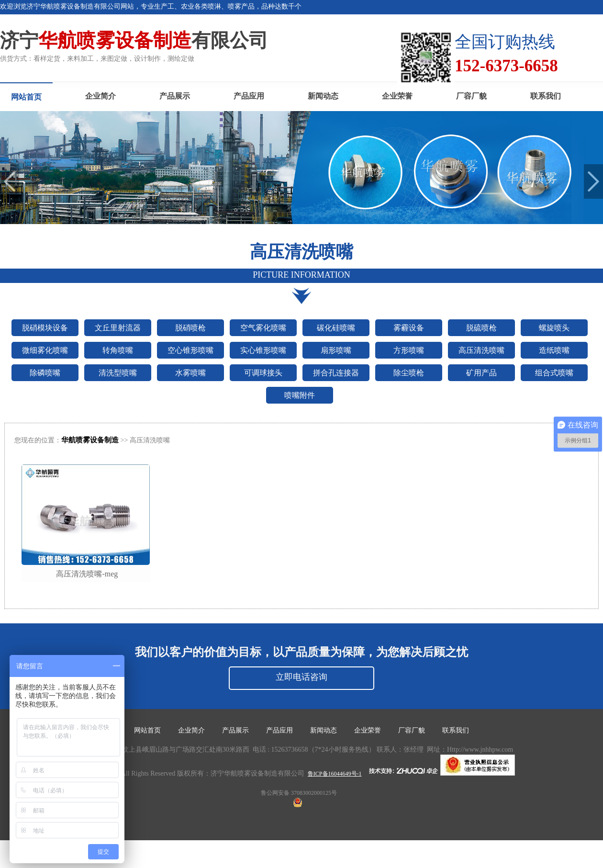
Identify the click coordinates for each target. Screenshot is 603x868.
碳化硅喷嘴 (336, 328)
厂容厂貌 (471, 96)
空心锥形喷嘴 (190, 350)
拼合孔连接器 (336, 373)
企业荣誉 (397, 96)
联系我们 (546, 96)
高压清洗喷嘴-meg (87, 574)
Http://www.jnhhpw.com (480, 750)
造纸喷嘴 (554, 350)
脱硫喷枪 (481, 328)
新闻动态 (323, 96)
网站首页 (26, 97)
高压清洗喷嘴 (481, 350)
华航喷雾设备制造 (90, 440)
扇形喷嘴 (336, 350)
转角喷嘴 (118, 350)
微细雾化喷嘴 (45, 350)
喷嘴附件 (300, 395)
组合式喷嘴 (554, 373)
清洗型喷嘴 (118, 373)
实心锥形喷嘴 (263, 350)
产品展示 (175, 96)
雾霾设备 (409, 328)
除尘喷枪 (409, 373)
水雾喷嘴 (190, 373)
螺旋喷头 (554, 328)
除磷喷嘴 (45, 373)
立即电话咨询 (301, 677)
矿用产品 (481, 373)
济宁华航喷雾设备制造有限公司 (257, 773)
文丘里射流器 (118, 328)
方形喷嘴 (409, 350)
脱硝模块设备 (45, 328)
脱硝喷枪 (190, 328)
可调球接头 (263, 373)
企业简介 (100, 96)
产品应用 (249, 96)
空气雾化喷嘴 (263, 328)
